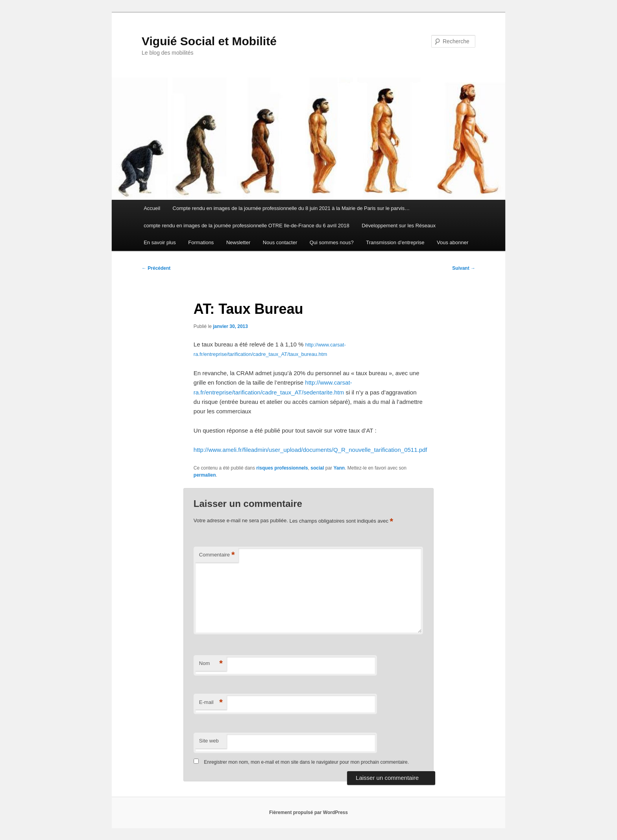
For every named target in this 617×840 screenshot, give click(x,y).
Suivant (464, 268)
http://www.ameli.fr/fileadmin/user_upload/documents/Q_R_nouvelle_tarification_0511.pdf (310, 450)
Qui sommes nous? (332, 242)
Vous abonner (453, 242)
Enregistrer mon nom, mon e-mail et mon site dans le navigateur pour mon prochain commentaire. (306, 762)
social (317, 468)
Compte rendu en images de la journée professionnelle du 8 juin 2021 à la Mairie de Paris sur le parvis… (291, 208)
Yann (339, 468)
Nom (211, 664)
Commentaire (217, 555)
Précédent (156, 268)
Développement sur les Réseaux (399, 226)
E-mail (211, 703)
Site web (209, 741)
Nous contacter (280, 242)
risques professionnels (282, 468)
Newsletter (238, 242)
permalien (205, 475)
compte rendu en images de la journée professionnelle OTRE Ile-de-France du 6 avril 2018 (246, 226)
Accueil (152, 208)
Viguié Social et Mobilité (209, 41)
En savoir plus (160, 242)
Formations (201, 242)
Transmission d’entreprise (395, 242)
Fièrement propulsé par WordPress (308, 812)
